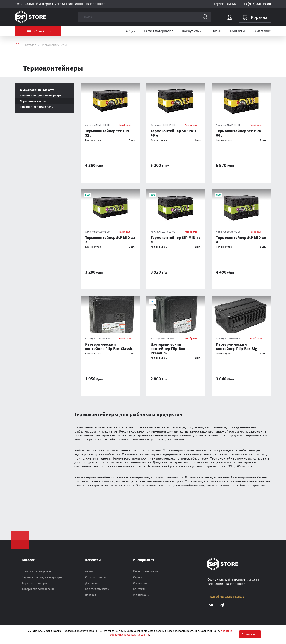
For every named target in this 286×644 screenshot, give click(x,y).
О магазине (262, 31)
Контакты (237, 31)
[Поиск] (206, 17)
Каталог (39, 31)
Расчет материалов (159, 31)
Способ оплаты (95, 577)
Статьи (216, 31)
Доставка (91, 583)
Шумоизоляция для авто (38, 571)
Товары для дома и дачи (37, 107)
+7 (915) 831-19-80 (257, 4)
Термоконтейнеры (54, 45)
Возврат (91, 595)
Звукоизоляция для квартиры (42, 577)
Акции (131, 31)
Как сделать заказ (97, 589)
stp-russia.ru (141, 595)
